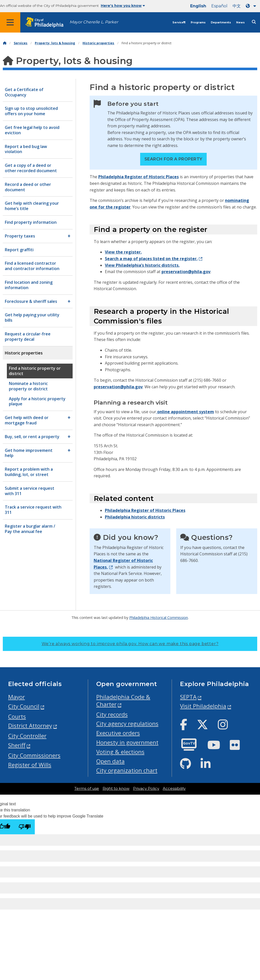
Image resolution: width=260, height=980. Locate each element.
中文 (237, 6)
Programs (198, 23)
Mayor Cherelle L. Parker (94, 22)
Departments (221, 23)
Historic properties (98, 43)
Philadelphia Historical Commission (159, 617)
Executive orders (118, 733)
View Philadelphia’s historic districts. (142, 265)
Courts (17, 716)
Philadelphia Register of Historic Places (139, 177)
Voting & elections (120, 752)
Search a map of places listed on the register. (151, 259)
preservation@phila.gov (186, 272)
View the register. (123, 252)
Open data (110, 761)
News (240, 23)
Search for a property (173, 159)
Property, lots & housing (55, 43)
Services (179, 23)
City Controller (27, 736)
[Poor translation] (25, 827)
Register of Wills (30, 765)
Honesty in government (127, 742)
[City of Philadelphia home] (47, 23)
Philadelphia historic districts (135, 517)
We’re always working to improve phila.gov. (130, 644)
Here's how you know (123, 6)
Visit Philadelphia (203, 706)
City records (112, 714)
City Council (24, 706)
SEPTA (188, 697)
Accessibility (174, 789)
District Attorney (30, 726)
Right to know (116, 789)
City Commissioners (34, 755)
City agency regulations (127, 724)
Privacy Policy (146, 789)
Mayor (17, 697)
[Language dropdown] (252, 6)
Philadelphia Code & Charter (123, 701)
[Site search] (254, 22)
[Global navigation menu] (10, 22)
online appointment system (185, 412)
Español (219, 6)
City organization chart (127, 770)
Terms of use (87, 789)
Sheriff (17, 745)
